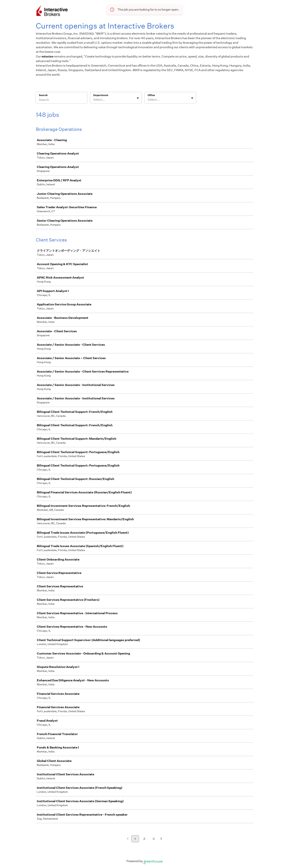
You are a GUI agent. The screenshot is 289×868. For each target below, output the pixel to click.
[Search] (62, 100)
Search (43, 95)
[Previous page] (128, 839)
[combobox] (94, 100)
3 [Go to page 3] (154, 839)
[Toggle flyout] (138, 98)
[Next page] (161, 839)
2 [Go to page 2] (144, 839)
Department (101, 95)
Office (151, 95)
